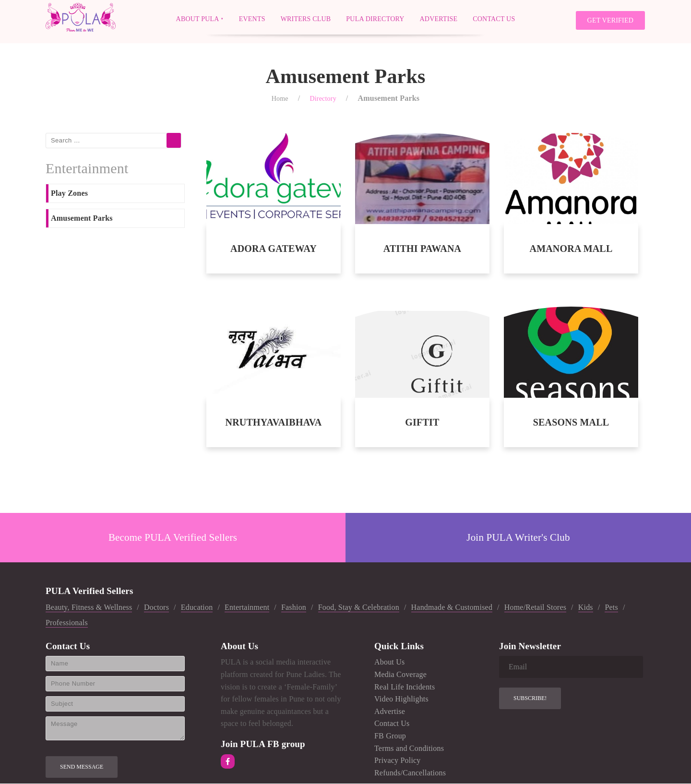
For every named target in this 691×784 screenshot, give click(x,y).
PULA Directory (375, 18)
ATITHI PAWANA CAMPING (422, 249)
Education (197, 608)
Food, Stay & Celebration (359, 608)
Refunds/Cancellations (410, 773)
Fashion (294, 608)
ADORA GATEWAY (274, 249)
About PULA (198, 18)
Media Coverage (400, 674)
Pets (611, 608)
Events (252, 18)
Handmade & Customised (452, 608)
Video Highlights (401, 699)
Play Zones (69, 194)
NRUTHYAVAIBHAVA (274, 423)
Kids (586, 608)
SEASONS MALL (571, 423)
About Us (389, 662)
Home (280, 99)
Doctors (156, 608)
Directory (323, 99)
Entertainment (247, 608)
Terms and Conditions (409, 748)
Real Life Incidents (405, 687)
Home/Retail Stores (535, 608)
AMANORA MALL (571, 249)
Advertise (439, 18)
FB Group (390, 736)
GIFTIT (422, 423)
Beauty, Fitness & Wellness (89, 608)
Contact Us (494, 18)
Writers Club (306, 18)
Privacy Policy (398, 761)
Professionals (67, 623)
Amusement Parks (82, 218)
